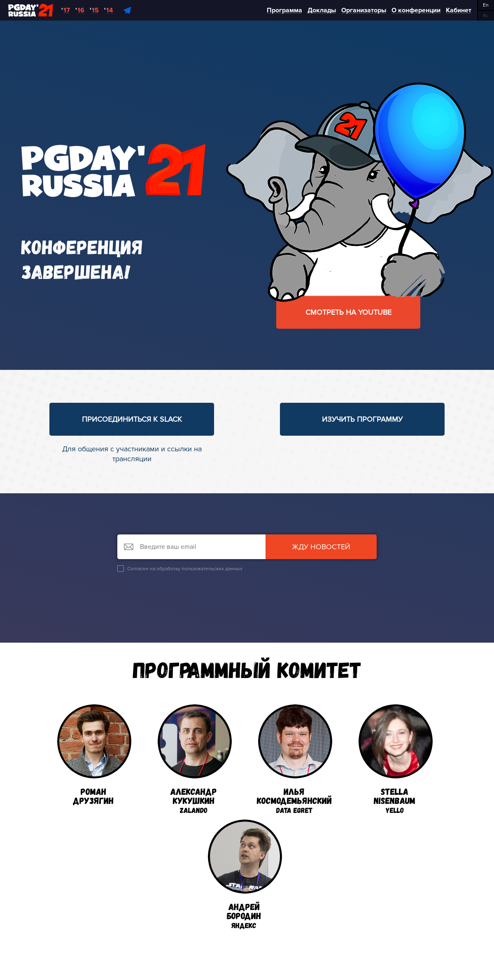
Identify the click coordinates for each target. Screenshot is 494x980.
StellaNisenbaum (396, 759)
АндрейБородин (245, 874)
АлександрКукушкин (195, 759)
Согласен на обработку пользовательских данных (180, 569)
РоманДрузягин (94, 755)
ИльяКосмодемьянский (295, 759)
